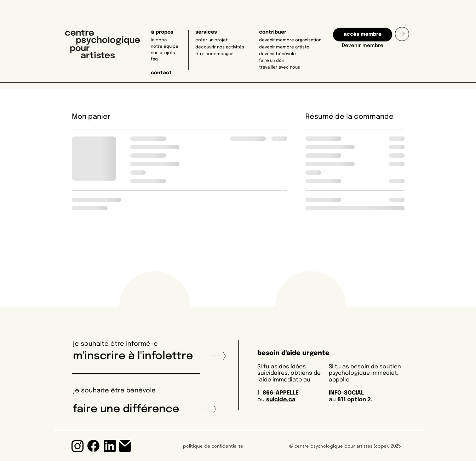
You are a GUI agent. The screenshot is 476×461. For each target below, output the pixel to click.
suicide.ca (281, 400)
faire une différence (126, 409)
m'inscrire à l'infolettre (136, 356)
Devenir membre (363, 46)
